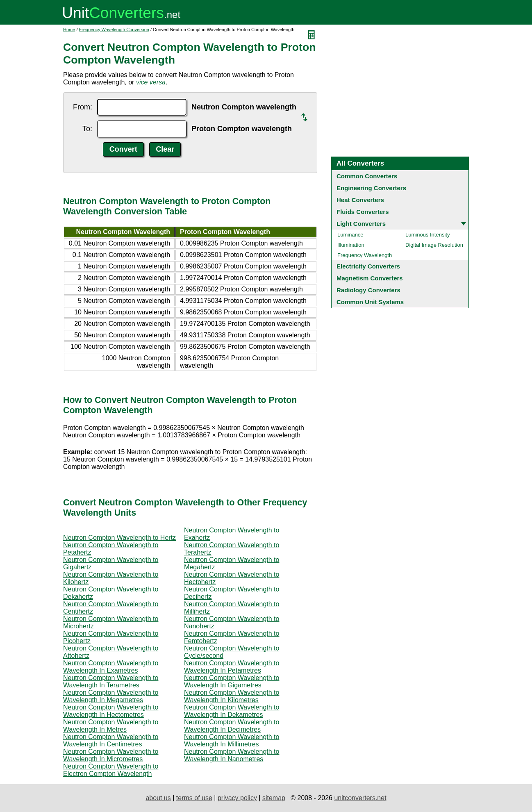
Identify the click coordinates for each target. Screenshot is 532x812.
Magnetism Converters (370, 278)
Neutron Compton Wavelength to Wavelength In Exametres (111, 667)
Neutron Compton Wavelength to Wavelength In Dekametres (232, 711)
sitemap (274, 798)
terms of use (194, 798)
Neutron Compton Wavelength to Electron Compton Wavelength (111, 770)
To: (87, 129)
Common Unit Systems (370, 302)
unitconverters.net (360, 798)
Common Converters (367, 176)
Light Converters (361, 224)
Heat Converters (360, 200)
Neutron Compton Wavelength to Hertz (119, 538)
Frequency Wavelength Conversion (114, 30)
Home (69, 30)
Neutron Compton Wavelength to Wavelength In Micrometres (111, 755)
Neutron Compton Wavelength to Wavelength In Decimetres (232, 726)
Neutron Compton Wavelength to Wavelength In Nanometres (232, 755)
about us (158, 798)
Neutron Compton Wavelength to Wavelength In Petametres (232, 667)
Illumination (351, 245)
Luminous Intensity (427, 235)
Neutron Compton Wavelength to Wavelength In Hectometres (111, 711)
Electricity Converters (368, 266)
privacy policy (237, 798)
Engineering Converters (371, 188)
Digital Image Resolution (434, 245)
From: (83, 107)
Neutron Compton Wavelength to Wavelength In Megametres (111, 696)
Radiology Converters (368, 290)
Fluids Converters (363, 212)
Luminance (350, 235)
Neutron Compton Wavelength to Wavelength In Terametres (111, 681)
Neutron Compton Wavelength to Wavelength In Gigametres (232, 681)
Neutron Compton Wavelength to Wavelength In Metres (111, 726)
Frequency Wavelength (365, 255)
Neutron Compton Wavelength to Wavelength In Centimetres (111, 740)
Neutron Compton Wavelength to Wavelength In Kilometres (232, 696)
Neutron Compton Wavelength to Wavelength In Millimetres (232, 740)
